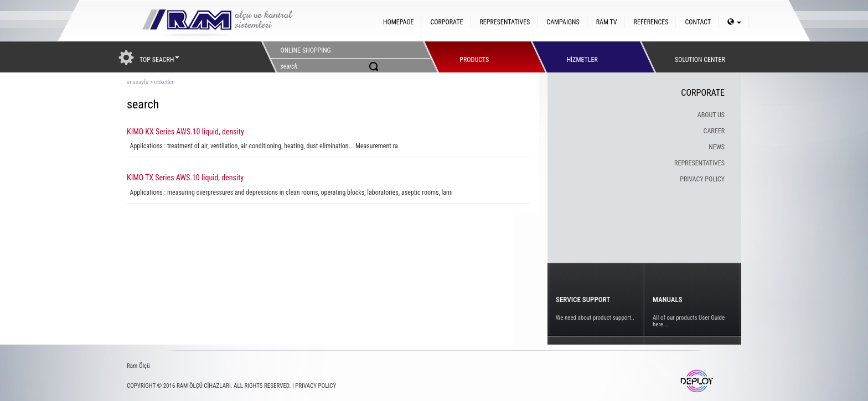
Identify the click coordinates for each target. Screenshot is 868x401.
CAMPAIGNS (563, 22)
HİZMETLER (582, 57)
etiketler (164, 82)
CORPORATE (446, 22)
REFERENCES (651, 22)
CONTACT (698, 22)
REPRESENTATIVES (505, 22)
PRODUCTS (474, 57)
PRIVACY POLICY (702, 179)
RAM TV (607, 22)
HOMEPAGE (398, 22)
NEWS (717, 147)
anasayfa (138, 82)
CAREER (714, 131)
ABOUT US (711, 115)
